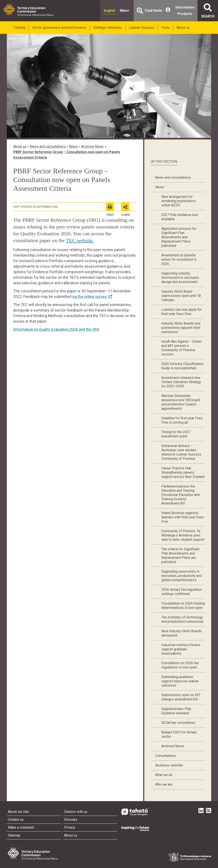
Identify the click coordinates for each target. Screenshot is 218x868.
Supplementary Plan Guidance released (176, 711)
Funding (19, 28)
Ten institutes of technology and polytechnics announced (182, 619)
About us (183, 28)
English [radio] (109, 11)
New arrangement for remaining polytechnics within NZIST (179, 201)
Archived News (92, 146)
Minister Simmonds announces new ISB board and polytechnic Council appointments (181, 402)
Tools (165, 28)
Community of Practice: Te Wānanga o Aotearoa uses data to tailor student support (183, 535)
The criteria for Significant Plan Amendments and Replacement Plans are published (180, 555)
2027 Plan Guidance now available (180, 217)
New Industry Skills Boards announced (182, 633)
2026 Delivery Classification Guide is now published (182, 366)
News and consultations (48, 146)
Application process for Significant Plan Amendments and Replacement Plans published (179, 237)
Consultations (166, 756)
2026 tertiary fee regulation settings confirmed (182, 592)
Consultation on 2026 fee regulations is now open (180, 665)
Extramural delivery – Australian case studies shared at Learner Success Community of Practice (181, 452)
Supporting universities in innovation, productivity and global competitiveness (181, 576)
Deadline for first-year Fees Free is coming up (182, 420)
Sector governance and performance (59, 28)
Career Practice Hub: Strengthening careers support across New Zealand (183, 472)
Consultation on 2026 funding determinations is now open (183, 606)
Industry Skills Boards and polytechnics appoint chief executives (181, 328)
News (73, 146)
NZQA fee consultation (178, 723)
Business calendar (169, 765)
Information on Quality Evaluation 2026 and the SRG (56, 329)
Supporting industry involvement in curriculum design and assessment (180, 278)
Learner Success (142, 28)
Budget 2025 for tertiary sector (179, 734)
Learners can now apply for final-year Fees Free (181, 312)
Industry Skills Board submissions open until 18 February (181, 296)
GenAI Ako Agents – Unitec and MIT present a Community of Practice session (181, 348)
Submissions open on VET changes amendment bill (181, 697)
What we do (164, 775)
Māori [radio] (125, 11)
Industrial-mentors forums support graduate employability (181, 649)
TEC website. (80, 240)
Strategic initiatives (108, 28)
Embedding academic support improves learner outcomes (180, 681)
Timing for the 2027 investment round (176, 434)
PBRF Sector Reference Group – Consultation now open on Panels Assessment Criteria (67, 155)
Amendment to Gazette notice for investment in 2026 (179, 259)
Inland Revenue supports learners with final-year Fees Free (183, 517)
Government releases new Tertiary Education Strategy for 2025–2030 (181, 382)
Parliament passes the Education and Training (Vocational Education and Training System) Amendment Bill (180, 495)
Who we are (164, 784)
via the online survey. (90, 297)
